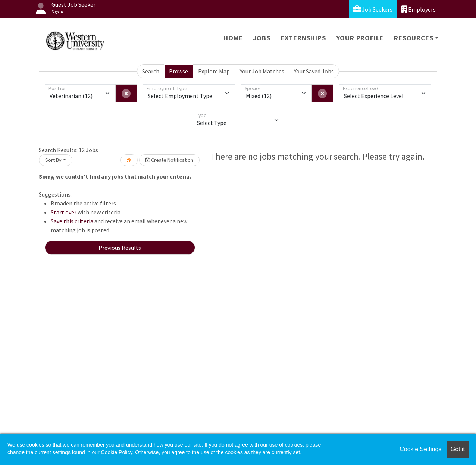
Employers (419, 9)
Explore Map (214, 71)
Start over (64, 212)
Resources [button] (414, 38)
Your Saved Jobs (314, 71)
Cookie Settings (420, 449)
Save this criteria (72, 221)
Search (151, 71)
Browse (178, 71)
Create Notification (169, 160)
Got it (458, 449)
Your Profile (360, 38)
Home (233, 38)
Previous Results (120, 248)
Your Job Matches (262, 71)
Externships (303, 38)
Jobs (262, 38)
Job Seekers (373, 9)
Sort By (53, 160)
